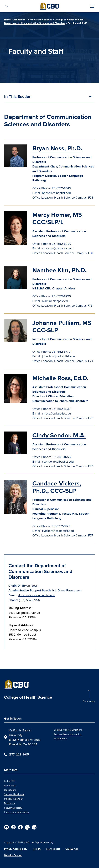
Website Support (13, 855)
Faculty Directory (13, 808)
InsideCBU (10, 781)
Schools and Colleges (40, 20)
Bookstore (10, 803)
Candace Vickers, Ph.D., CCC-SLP (57, 487)
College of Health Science (69, 20)
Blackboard (10, 790)
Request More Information (68, 734)
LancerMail (10, 786)
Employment (60, 738)
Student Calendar (13, 799)
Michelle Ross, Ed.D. (60, 378)
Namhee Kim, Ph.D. (59, 270)
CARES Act (72, 849)
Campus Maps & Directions (68, 730)
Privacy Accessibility (16, 849)
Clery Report (53, 849)
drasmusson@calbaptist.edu (37, 595)
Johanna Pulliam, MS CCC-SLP (62, 326)
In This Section (18, 97)
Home (7, 20)
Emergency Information (16, 812)
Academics (19, 20)
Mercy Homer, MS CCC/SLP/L (57, 218)
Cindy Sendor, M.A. (59, 435)
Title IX (37, 849)
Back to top (89, 701)
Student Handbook (14, 794)
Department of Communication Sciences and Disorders (35, 23)
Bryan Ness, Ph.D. (57, 148)
